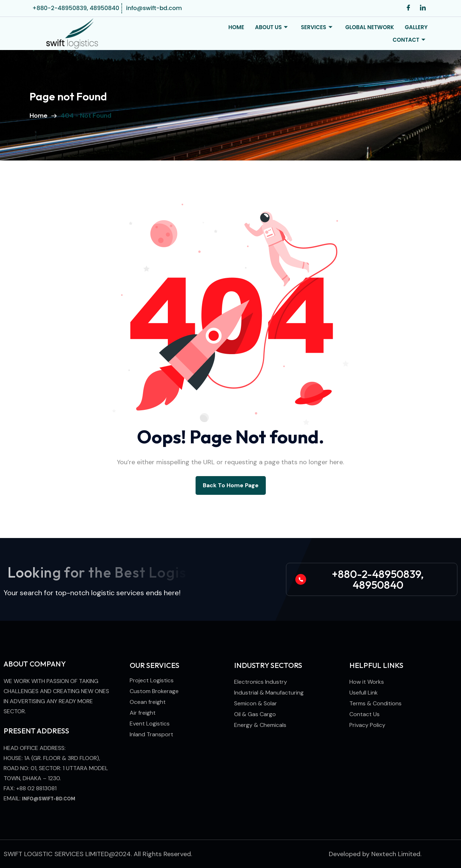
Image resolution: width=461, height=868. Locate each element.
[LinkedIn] (423, 8)
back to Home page (231, 485)
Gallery (416, 27)
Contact (409, 40)
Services (316, 27)
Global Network (370, 27)
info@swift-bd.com (49, 799)
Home (236, 27)
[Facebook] (408, 8)
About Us (271, 27)
